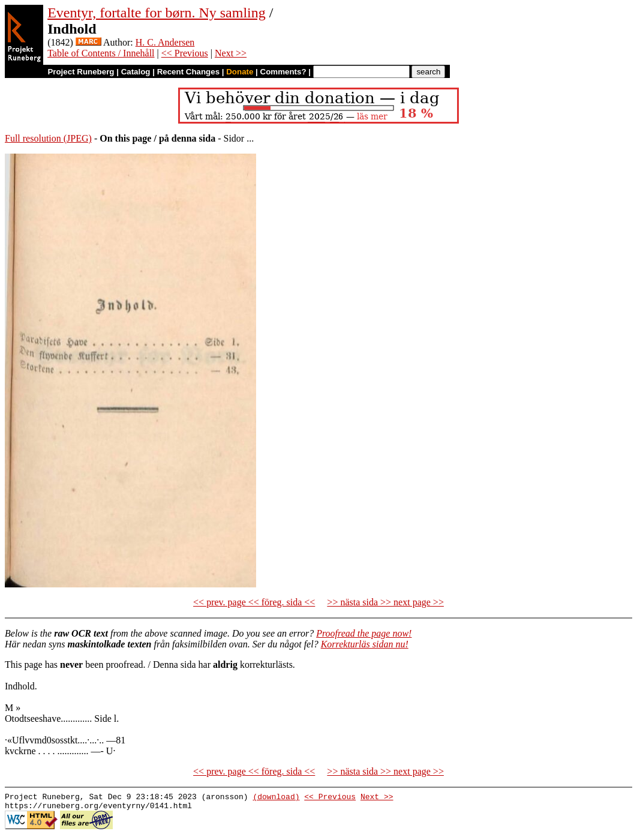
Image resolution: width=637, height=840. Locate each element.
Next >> (231, 53)
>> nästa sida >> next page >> (385, 602)
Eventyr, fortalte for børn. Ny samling (157, 13)
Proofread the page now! (364, 633)
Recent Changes (188, 72)
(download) (276, 798)
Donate (240, 72)
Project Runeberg (81, 72)
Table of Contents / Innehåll (101, 53)
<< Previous (185, 53)
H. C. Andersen (165, 42)
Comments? (283, 72)
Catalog (136, 72)
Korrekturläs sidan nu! (365, 644)
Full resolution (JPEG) (48, 138)
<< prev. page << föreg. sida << (254, 602)
